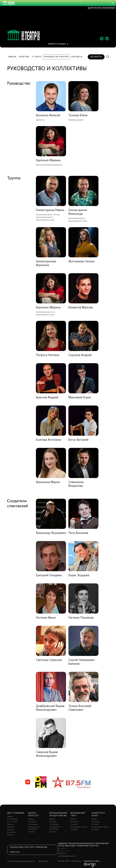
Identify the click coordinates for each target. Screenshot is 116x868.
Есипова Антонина (48, 438)
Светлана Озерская (49, 658)
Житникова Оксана (81, 260)
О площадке (33, 822)
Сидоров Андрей (80, 353)
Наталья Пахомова (81, 616)
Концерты (53, 820)
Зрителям (11, 828)
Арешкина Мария (48, 480)
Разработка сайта (92, 859)
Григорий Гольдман (49, 573)
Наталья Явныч (46, 616)
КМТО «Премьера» (16, 811)
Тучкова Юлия (78, 113)
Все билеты (96, 55)
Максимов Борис (80, 396)
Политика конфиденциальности (21, 859)
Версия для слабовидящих (103, 8)
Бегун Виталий (78, 438)
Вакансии (11, 825)
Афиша (12, 55)
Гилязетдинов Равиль (50, 208)
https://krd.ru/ (65, 849)
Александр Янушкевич (51, 531)
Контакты (77, 55)
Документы (12, 830)
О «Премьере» (13, 817)
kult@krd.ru (63, 847)
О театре (37, 55)
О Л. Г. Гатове (12, 820)
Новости (10, 822)
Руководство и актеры (56, 55)
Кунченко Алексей (48, 113)
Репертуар (24, 55)
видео (57, 42)
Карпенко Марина (48, 158)
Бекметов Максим (80, 306)
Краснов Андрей (47, 396)
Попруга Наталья (48, 353)
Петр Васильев (78, 531)
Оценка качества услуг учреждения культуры (29, 848)
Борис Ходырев (79, 573)
